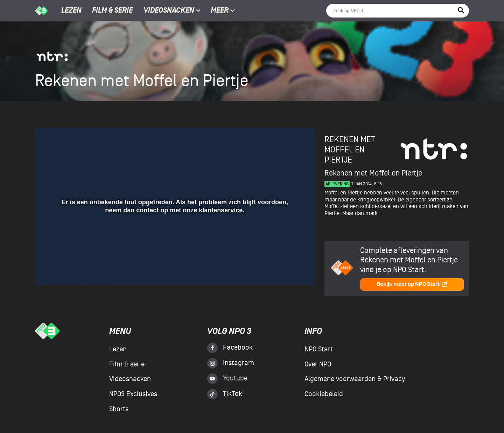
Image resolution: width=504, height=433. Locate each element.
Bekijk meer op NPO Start (412, 284)
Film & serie (112, 11)
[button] (49, 270)
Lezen (71, 11)
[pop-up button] (286, 270)
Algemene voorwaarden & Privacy (355, 379)
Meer (223, 11)
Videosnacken (169, 11)
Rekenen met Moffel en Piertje (350, 150)
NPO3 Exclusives (133, 394)
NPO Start (319, 349)
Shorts (119, 409)
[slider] (174, 255)
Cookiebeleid (324, 394)
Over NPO (318, 364)
